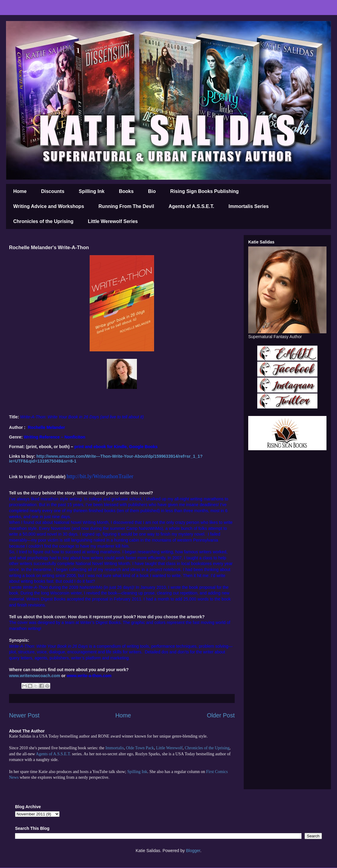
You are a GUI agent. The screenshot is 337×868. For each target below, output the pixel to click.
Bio (152, 191)
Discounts (53, 191)
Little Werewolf (169, 748)
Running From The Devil (126, 206)
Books (126, 191)
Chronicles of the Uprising (43, 221)
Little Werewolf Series (113, 221)
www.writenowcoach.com (35, 676)
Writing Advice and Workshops (49, 206)
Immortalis (114, 748)
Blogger (193, 851)
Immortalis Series (249, 206)
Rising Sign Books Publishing (205, 191)
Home (20, 191)
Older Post (221, 715)
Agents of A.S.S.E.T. (191, 206)
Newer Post (24, 715)
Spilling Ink (92, 191)
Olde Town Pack (140, 748)
